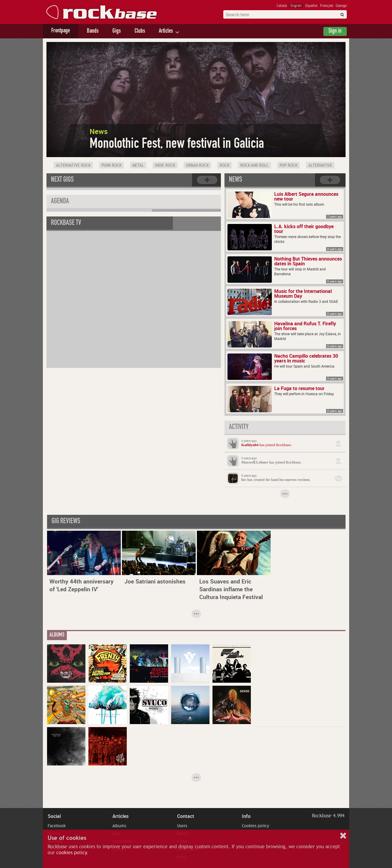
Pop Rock (288, 166)
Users (182, 826)
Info (246, 816)
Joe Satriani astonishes (155, 581)
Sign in (335, 31)
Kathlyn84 (250, 445)
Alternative (320, 166)
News (236, 180)
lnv (244, 480)
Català (282, 6)
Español (312, 6)
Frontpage (61, 31)
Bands (93, 31)
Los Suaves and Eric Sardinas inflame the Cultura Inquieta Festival (231, 589)
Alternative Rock (73, 166)
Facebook (57, 826)
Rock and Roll (254, 166)
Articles (166, 31)
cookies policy (71, 853)
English (296, 6)
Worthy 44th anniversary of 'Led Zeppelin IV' (82, 585)
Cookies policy (255, 826)
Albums (119, 826)
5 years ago (249, 441)
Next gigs (62, 180)
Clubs (140, 31)
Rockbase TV (66, 223)
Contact (186, 816)
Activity (239, 428)
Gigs (117, 31)
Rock (224, 166)
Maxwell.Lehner (255, 462)
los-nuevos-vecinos (295, 480)
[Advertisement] (301, 682)
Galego (341, 6)
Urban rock (197, 166)
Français (327, 6)
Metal (138, 166)
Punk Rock (111, 166)
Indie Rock (165, 166)
